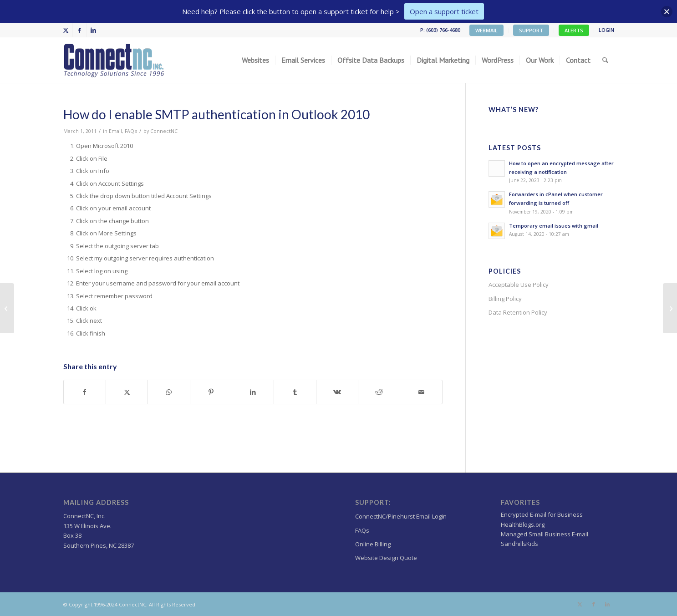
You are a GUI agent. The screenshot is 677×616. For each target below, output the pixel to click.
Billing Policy (505, 299)
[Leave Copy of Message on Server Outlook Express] (670, 308)
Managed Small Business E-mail (545, 534)
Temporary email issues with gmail (554, 226)
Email (115, 131)
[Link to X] (66, 30)
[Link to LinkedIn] (93, 30)
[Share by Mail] (421, 392)
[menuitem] (487, 31)
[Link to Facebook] (79, 30)
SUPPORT (531, 30)
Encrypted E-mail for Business (542, 514)
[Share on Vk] (337, 392)
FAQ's (131, 131)
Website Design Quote (386, 558)
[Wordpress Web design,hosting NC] (115, 60)
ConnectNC (164, 131)
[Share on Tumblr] (295, 392)
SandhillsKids (519, 544)
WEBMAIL (486, 30)
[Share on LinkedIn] (253, 392)
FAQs (362, 530)
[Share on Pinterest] (211, 392)
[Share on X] (127, 392)
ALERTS (574, 30)
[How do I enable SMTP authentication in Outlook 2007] (7, 308)
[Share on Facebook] (85, 392)
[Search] (605, 60)
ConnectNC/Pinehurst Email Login (401, 516)
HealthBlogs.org (523, 524)
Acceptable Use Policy (519, 285)
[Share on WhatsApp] (169, 392)
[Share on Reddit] (379, 392)
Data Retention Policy (518, 312)
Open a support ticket (444, 11)
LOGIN (606, 30)
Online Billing (373, 544)
